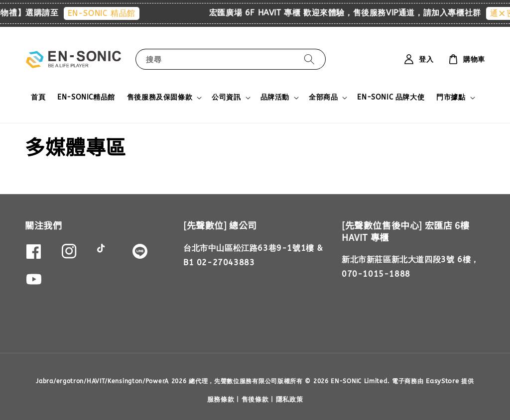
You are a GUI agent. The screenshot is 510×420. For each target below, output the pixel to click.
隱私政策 (290, 399)
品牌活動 (275, 97)
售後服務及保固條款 (160, 97)
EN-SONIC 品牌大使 (391, 97)
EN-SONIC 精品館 (108, 13)
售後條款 (255, 399)
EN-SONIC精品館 (86, 97)
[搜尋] (309, 59)
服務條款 (221, 399)
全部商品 (323, 97)
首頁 (38, 97)
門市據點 (451, 97)
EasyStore (442, 381)
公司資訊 (226, 97)
